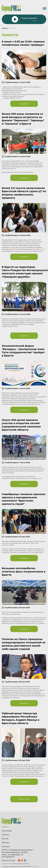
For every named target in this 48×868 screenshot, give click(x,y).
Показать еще (24, 799)
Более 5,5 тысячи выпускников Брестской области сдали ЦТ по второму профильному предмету (24, 193)
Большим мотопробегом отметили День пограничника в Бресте (24, 572)
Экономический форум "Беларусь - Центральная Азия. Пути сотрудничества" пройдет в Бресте (23, 351)
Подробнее (24, 104)
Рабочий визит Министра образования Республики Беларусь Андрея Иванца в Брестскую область (21, 718)
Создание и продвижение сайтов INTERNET (20, 867)
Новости (5, 835)
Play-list (5, 839)
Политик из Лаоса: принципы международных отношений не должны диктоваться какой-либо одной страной (24, 644)
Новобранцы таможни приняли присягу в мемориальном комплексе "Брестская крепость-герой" (24, 499)
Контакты (6, 847)
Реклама (5, 843)
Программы (7, 831)
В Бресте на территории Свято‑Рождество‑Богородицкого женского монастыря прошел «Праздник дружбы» (24, 272)
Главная (5, 28)
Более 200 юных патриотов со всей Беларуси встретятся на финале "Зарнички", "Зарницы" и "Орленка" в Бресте (23, 119)
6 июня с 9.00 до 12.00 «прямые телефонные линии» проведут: (23, 43)
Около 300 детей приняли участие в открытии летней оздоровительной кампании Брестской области (21, 425)
